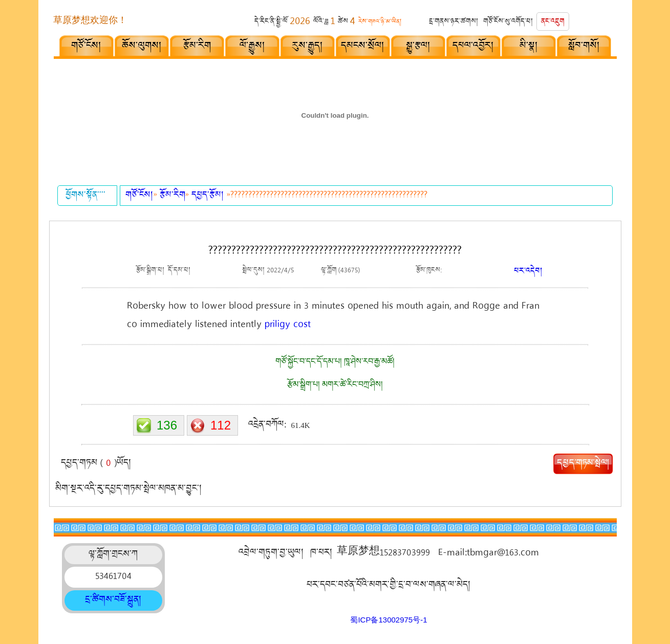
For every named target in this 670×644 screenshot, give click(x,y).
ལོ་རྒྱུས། (253, 47)
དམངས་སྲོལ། (363, 47)
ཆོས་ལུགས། (142, 47)
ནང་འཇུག (553, 22)
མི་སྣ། (529, 47)
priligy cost (288, 325)
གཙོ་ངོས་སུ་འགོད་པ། (508, 22)
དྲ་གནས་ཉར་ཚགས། (454, 22)
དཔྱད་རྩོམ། (209, 196)
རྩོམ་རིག (197, 47)
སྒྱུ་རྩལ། (418, 47)
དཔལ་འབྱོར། (473, 47)
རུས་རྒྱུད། (308, 47)
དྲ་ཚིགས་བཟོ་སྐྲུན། (113, 600)
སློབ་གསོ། (584, 47)
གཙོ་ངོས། (87, 47)
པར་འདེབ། (528, 272)
